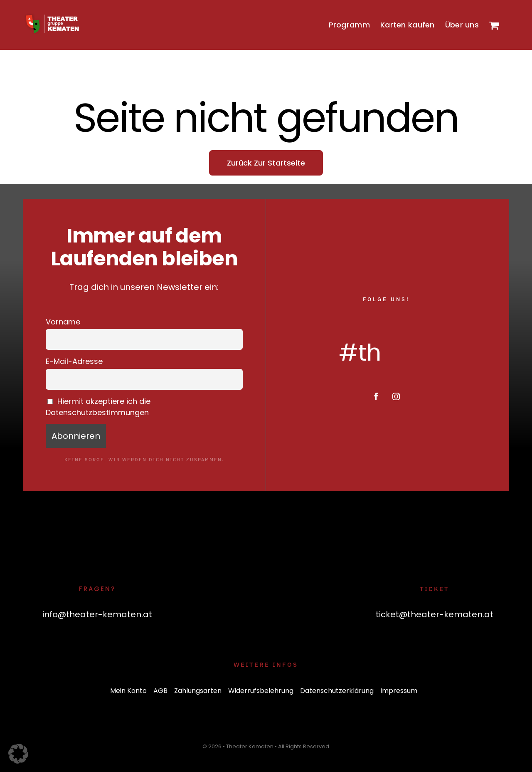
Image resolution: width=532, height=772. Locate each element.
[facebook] (376, 396)
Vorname (63, 322)
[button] (18, 754)
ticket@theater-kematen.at (435, 614)
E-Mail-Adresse (74, 361)
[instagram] (396, 396)
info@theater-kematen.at (97, 614)
